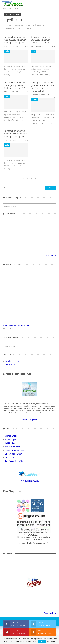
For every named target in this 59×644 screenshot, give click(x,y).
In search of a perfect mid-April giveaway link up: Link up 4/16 (15, 85)
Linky (7, 51)
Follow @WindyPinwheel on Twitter (29, 472)
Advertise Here (50, 256)
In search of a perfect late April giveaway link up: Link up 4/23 (42, 40)
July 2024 (28, 28)
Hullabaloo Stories (13, 361)
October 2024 (41, 25)
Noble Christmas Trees (14, 450)
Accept (42, 642)
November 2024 (30, 25)
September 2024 (10, 28)
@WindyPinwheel (30, 481)
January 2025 (9, 25)
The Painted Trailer (13, 447)
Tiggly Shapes (11, 439)
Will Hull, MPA (11, 365)
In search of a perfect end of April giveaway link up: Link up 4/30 (15, 40)
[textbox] (29, 206)
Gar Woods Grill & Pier (14, 461)
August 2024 (20, 28)
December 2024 (19, 25)
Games (34, 99)
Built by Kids (10, 443)
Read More (51, 642)
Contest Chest (11, 436)
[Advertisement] (29, 234)
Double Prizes (11, 457)
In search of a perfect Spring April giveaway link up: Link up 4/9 (15, 134)
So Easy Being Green (13, 454)
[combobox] (29, 205)
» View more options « (29, 420)
